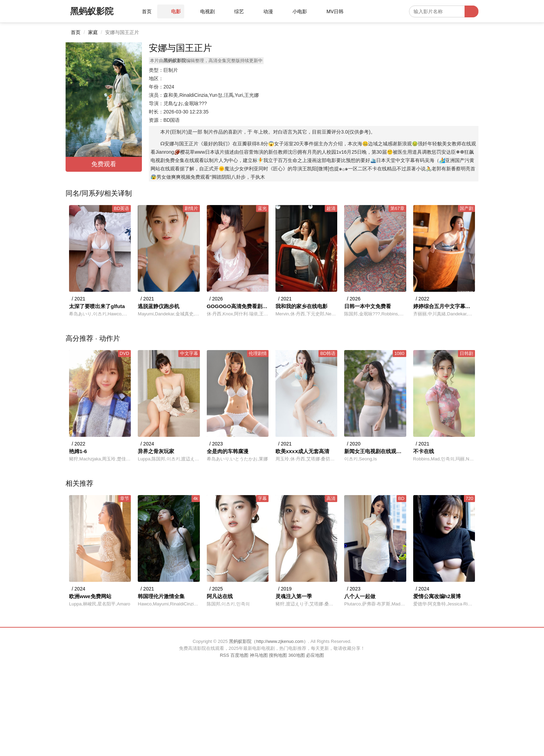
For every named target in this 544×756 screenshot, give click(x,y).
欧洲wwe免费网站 (90, 596)
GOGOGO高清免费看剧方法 (238, 306)
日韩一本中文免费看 (368, 306)
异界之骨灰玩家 (156, 451)
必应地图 (315, 655)
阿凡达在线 (220, 596)
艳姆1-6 (78, 451)
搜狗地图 (278, 655)
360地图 (297, 655)
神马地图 (259, 655)
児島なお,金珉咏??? (185, 103)
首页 (76, 32)
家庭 (93, 32)
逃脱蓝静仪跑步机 (159, 306)
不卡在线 (424, 451)
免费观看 (104, 164)
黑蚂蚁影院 (92, 11)
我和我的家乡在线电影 (301, 306)
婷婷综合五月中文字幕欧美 (444, 306)
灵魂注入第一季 (294, 596)
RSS (225, 655)
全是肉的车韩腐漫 (228, 451)
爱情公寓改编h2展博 (437, 596)
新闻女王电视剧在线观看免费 (375, 451)
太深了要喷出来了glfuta (97, 306)
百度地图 (239, 655)
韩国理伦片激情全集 (161, 596)
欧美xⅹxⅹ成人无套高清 (302, 451)
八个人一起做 (360, 596)
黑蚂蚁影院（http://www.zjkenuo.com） (269, 641)
